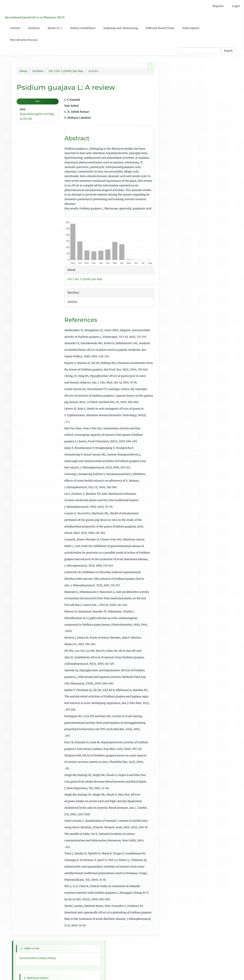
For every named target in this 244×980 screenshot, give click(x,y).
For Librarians (176, 336)
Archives (34, 28)
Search (228, 51)
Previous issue (176, 204)
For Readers (174, 322)
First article (174, 218)
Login (236, 6)
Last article (174, 253)
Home (23, 71)
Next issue (173, 211)
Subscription (191, 28)
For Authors (174, 329)
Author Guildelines (83, 28)
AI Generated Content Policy (185, 80)
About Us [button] (55, 28)
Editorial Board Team (160, 28)
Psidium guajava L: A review (185, 124)
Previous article (177, 230)
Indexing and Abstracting (121, 28)
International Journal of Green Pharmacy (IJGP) (34, 17)
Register (218, 6)
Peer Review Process (24, 40)
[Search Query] (199, 51)
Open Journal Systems (181, 353)
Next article (174, 242)
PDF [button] (38, 101)
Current (15, 28)
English (171, 296)
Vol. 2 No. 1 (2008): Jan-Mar (66, 71)
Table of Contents (178, 270)
